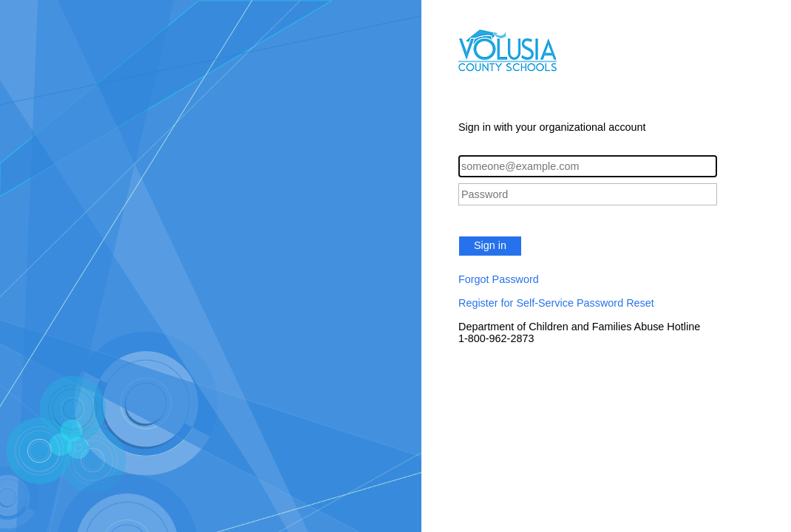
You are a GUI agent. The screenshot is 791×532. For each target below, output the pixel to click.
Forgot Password (499, 279)
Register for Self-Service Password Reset (556, 303)
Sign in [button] (490, 245)
